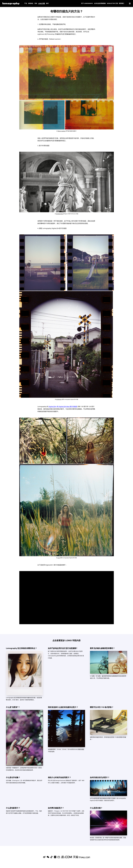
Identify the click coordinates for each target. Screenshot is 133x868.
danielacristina (60, 214)
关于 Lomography (87, 3)
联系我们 (121, 3)
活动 (36, 3)
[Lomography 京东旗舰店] (66, 857)
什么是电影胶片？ (13, 808)
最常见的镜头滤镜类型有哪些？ (102, 648)
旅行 (47, 3)
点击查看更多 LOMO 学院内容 (67, 640)
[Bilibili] (59, 857)
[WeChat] (48, 857)
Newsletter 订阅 (112, 3)
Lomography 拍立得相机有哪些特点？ (22, 648)
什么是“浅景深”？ (13, 707)
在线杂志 (31, 3)
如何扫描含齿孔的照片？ (100, 777)
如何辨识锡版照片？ (56, 808)
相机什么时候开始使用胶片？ (59, 777)
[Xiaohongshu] (55, 857)
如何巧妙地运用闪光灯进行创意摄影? (63, 648)
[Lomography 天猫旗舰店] (82, 857)
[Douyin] (51, 857)
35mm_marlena (62, 131)
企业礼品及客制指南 (100, 3)
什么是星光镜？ (96, 808)
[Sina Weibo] (44, 857)
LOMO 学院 (42, 3)
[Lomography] (11, 3)
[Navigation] (130, 3)
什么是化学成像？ (13, 777)
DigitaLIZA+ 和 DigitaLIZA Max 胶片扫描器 (63, 406)
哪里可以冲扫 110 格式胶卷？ (102, 707)
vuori (59, 558)
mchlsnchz (59, 399)
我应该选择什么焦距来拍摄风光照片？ (63, 707)
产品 (26, 3)
